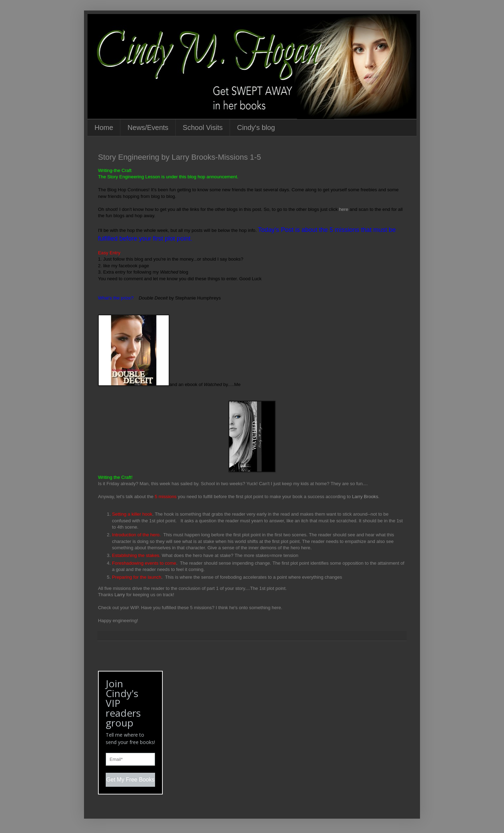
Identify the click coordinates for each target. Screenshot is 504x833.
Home (104, 128)
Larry (120, 595)
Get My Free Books (131, 780)
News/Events (148, 128)
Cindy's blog (256, 128)
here (344, 209)
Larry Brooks (365, 497)
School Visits (203, 128)
